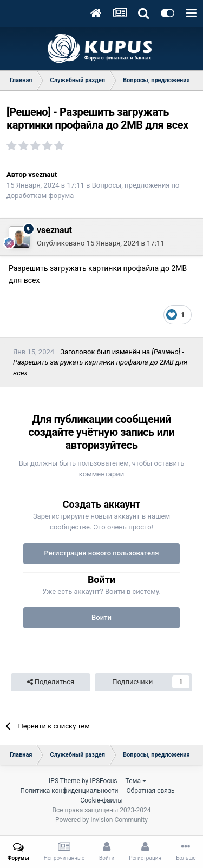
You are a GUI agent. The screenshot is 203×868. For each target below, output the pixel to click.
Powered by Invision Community (101, 820)
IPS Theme (64, 781)
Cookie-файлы (101, 800)
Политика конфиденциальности (69, 791)
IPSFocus (103, 781)
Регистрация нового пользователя (101, 553)
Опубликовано (101, 243)
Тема (136, 781)
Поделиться (51, 682)
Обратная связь (150, 791)
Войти (101, 617)
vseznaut (42, 174)
